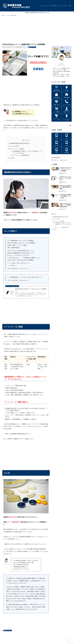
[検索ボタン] (70, 6)
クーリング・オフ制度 (17, 149)
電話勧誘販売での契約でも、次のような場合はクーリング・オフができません (63, 224)
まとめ (12, 158)
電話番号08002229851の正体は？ (20, 143)
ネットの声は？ (15, 146)
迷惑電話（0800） (32, 47)
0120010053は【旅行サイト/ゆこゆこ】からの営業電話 (31, 290)
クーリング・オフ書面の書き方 (21, 155)
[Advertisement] (37, 28)
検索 (70, 125)
